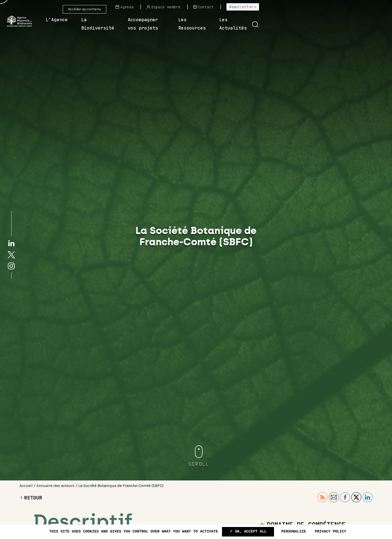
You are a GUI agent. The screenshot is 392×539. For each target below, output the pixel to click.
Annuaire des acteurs (55, 486)
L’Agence (123, 24)
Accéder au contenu (84, 9)
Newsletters (366, 7)
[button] (378, 25)
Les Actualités (350, 24)
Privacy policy (330, 532)
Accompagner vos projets (234, 24)
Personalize (294, 532)
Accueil (26, 486)
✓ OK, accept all (248, 532)
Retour (31, 498)
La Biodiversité (168, 24)
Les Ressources (298, 24)
